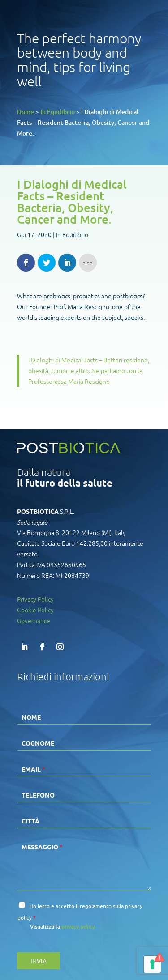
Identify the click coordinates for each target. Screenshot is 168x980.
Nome (31, 717)
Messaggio (42, 847)
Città (30, 821)
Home (26, 112)
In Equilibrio (58, 112)
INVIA (39, 961)
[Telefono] (84, 794)
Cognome (38, 743)
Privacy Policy (35, 599)
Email (33, 769)
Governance (34, 620)
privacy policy (78, 927)
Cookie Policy (35, 610)
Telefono (38, 795)
